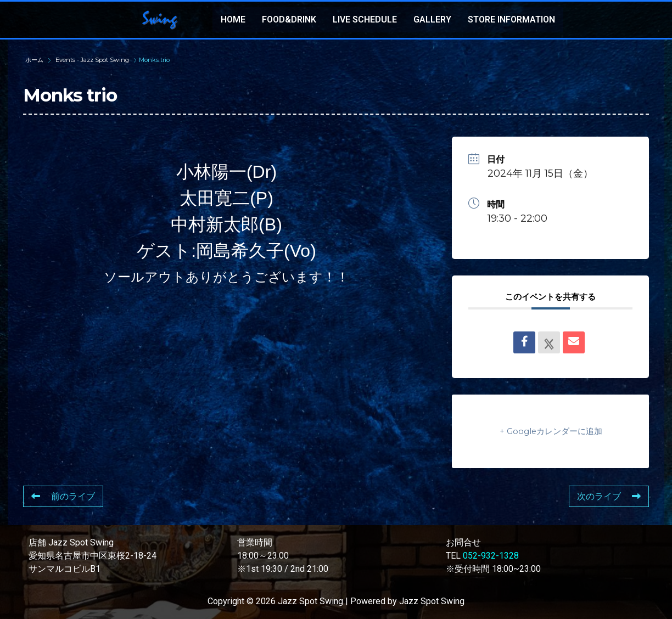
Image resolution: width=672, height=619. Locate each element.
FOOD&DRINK (289, 19)
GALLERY (432, 19)
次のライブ (609, 496)
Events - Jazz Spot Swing (92, 60)
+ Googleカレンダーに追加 (551, 431)
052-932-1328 (491, 556)
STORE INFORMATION (511, 19)
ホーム (35, 60)
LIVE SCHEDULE (365, 19)
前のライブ (63, 496)
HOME (233, 19)
